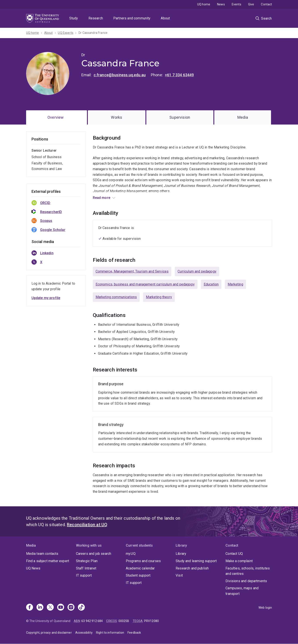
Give (251, 4)
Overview (56, 117)
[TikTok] (81, 608)
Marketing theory (159, 297)
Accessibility (84, 633)
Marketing (235, 284)
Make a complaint (239, 561)
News (221, 4)
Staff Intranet (86, 568)
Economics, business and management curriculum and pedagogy (145, 284)
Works (117, 117)
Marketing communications (116, 297)
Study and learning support (196, 561)
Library (181, 554)
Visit (179, 575)
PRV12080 (151, 621)
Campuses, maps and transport (242, 591)
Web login (265, 608)
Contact (266, 4)
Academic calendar (140, 568)
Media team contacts (42, 554)
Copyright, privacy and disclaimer (49, 633)
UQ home (204, 4)
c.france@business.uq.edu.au (120, 75)
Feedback (134, 633)
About (165, 18)
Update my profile (46, 298)
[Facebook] (30, 608)
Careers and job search (94, 554)
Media (243, 117)
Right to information (110, 633)
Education (211, 284)
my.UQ (131, 554)
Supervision (180, 117)
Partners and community (132, 18)
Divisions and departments (246, 581)
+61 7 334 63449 (179, 75)
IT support (84, 575)
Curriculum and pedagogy (197, 271)
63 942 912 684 (92, 621)
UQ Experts (66, 33)
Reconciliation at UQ (87, 525)
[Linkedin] (40, 608)
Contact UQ (234, 554)
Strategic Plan (87, 561)
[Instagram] (71, 608)
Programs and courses (143, 561)
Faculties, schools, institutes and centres (248, 571)
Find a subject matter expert (48, 561)
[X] (50, 608)
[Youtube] (61, 608)
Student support (138, 575)
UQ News (33, 568)
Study (74, 18)
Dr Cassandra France (93, 33)
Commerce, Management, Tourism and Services (132, 271)
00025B (124, 621)
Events (237, 4)
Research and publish (192, 568)
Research (96, 18)
